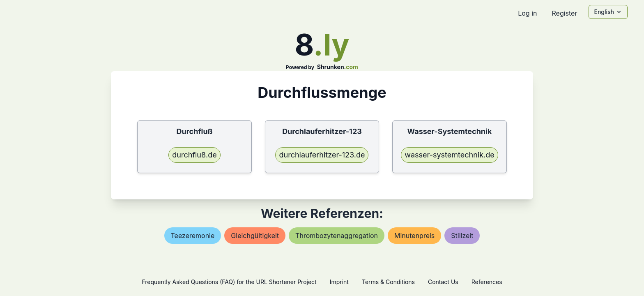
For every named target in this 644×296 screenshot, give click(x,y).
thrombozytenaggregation (337, 236)
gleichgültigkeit (255, 236)
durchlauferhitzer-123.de (322, 155)
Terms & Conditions (388, 282)
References (487, 282)
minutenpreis (414, 236)
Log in (527, 13)
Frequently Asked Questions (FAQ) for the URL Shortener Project (229, 282)
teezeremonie (193, 236)
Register (564, 13)
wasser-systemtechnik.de (449, 155)
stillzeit (462, 236)
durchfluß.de (194, 155)
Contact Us (443, 282)
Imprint (339, 282)
